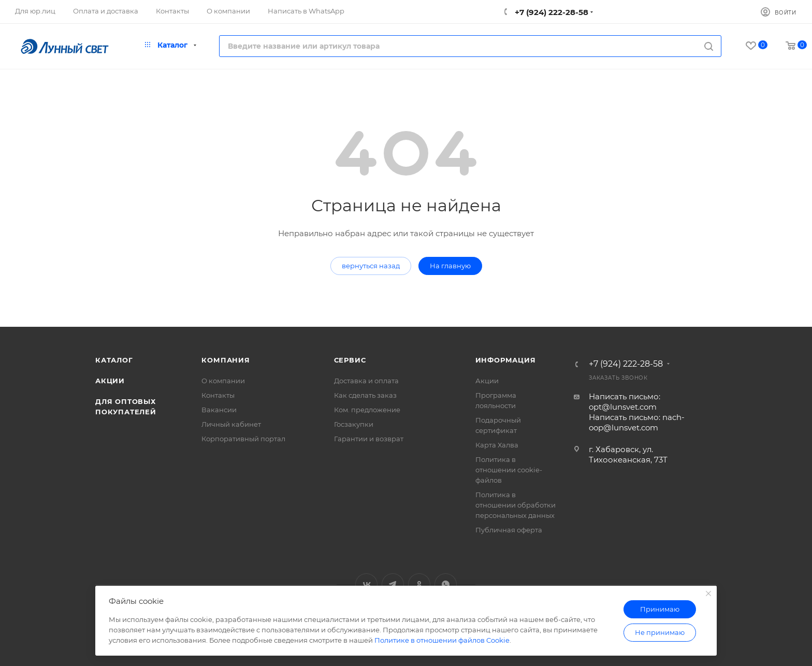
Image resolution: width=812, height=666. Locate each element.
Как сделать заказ (365, 395)
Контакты (218, 395)
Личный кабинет (231, 424)
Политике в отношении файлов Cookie (442, 640)
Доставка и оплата (366, 381)
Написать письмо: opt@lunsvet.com (625, 402)
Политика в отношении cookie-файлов (509, 470)
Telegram (393, 584)
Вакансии (219, 410)
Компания (226, 360)
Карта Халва (497, 445)
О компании (223, 381)
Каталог (114, 360)
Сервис (350, 360)
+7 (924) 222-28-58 (550, 12)
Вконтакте (366, 584)
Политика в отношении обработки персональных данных (516, 505)
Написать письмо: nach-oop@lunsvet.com (637, 422)
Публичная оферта (509, 530)
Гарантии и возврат (369, 439)
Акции (110, 381)
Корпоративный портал (243, 439)
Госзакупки (354, 424)
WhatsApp (446, 584)
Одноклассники (419, 584)
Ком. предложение (367, 410)
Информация (506, 360)
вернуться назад (371, 266)
